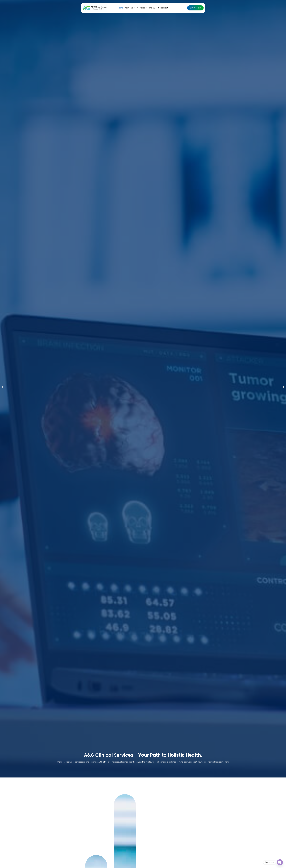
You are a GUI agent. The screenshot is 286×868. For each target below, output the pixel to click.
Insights (153, 8)
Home (120, 8)
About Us (130, 8)
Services (143, 8)
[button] (2, 387)
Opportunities (164, 8)
